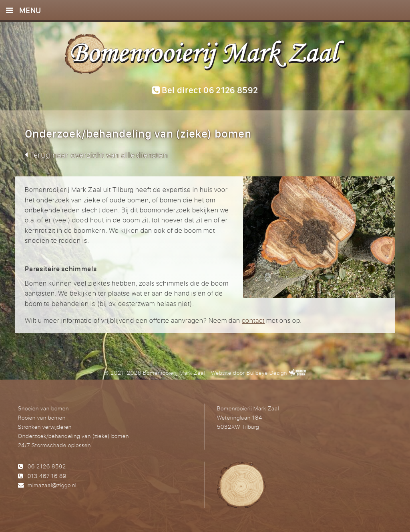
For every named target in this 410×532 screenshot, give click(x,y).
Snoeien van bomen (43, 408)
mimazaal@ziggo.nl (52, 485)
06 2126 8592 (47, 466)
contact (253, 320)
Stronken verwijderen (45, 427)
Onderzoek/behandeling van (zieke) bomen (73, 436)
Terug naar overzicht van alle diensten (96, 155)
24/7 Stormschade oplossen (54, 445)
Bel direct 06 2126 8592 (205, 90)
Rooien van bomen (42, 417)
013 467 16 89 (47, 476)
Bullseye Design (267, 373)
